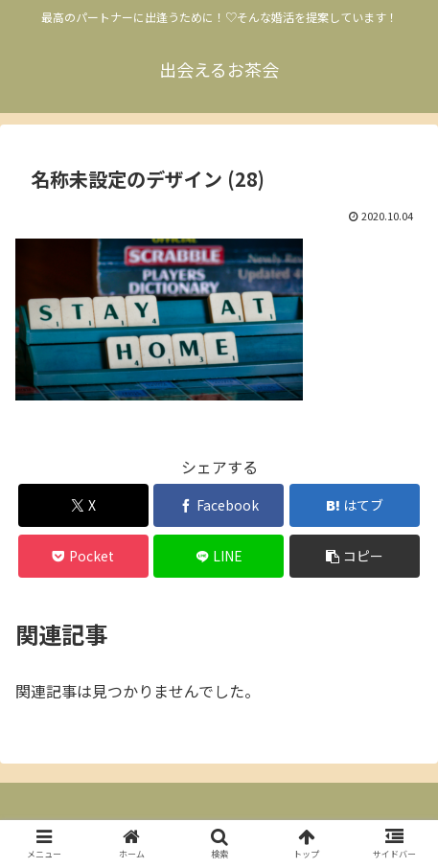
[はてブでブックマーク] (355, 505)
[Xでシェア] (83, 505)
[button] (355, 556)
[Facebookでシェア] (219, 505)
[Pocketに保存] (83, 556)
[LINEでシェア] (219, 556)
